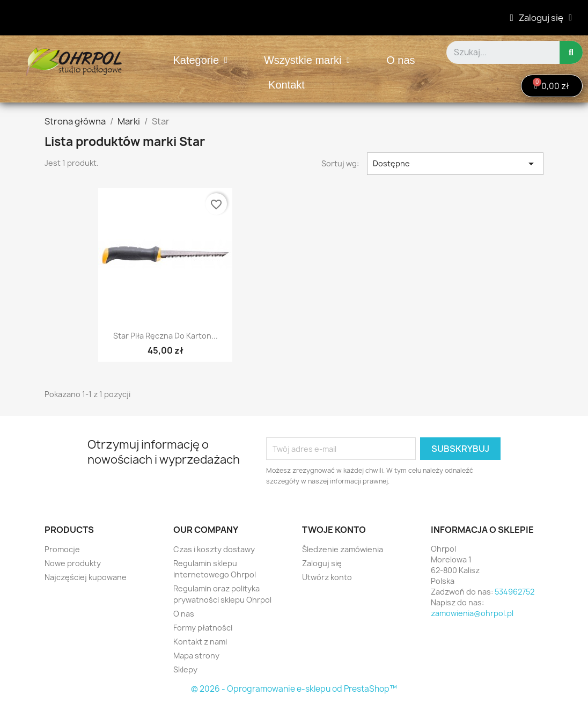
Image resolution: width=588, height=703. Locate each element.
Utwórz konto (327, 577)
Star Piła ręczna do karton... (166, 336)
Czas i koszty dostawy (214, 549)
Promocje (62, 549)
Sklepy (185, 669)
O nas (400, 60)
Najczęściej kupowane (86, 577)
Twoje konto (334, 530)
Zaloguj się (322, 563)
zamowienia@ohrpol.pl (472, 613)
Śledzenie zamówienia (343, 549)
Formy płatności (203, 628)
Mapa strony (196, 656)
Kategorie (200, 60)
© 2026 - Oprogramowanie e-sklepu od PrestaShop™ (294, 689)
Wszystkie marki (307, 60)
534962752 (514, 592)
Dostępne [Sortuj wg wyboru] (455, 164)
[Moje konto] (541, 18)
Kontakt (286, 85)
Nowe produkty (73, 563)
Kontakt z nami (200, 642)
